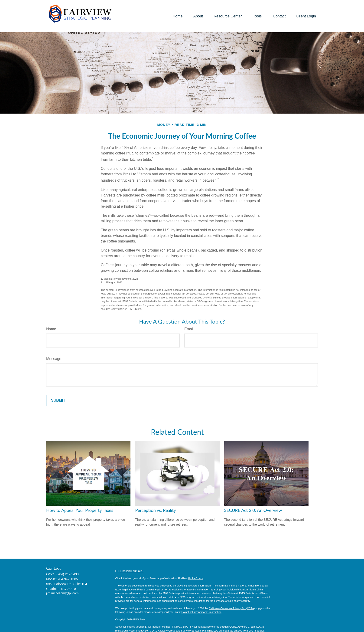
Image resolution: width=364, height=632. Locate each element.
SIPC (186, 627)
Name (51, 329)
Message (54, 359)
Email (189, 329)
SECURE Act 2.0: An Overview (253, 510)
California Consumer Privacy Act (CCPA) (232, 608)
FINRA (176, 627)
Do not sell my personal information (201, 612)
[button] (178, 16)
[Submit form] (58, 400)
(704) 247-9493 (68, 574)
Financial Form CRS (132, 571)
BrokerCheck (196, 578)
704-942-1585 (68, 579)
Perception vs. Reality (155, 510)
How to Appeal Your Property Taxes (80, 510)
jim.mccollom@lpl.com (62, 593)
